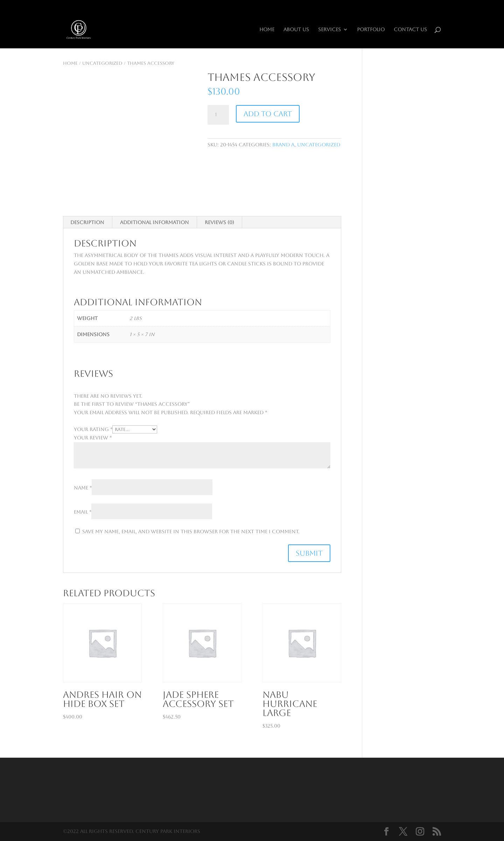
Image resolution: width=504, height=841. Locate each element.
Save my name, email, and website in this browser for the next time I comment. (191, 531)
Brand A (283, 145)
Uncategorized (102, 63)
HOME (267, 30)
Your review (93, 438)
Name (83, 488)
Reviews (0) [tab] (219, 222)
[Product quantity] (218, 115)
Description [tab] (87, 222)
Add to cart (268, 114)
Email (83, 512)
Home (70, 63)
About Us (296, 30)
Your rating (93, 429)
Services (330, 30)
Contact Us (410, 30)
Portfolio (371, 30)
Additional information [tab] (155, 222)
